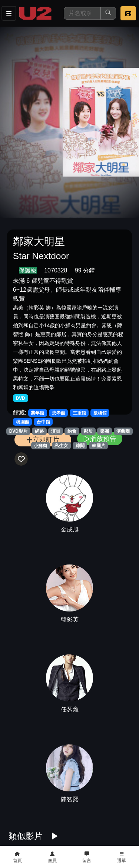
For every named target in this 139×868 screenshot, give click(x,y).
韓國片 (99, 446)
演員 (56, 431)
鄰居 (88, 431)
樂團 (105, 431)
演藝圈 (123, 431)
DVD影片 (18, 431)
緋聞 (80, 446)
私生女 (61, 446)
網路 (39, 431)
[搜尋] (82, 13)
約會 (72, 431)
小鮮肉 (40, 446)
